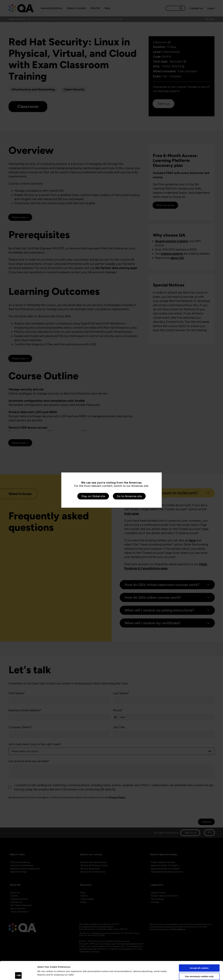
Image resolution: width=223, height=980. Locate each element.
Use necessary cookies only (199, 958)
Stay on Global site (93, 496)
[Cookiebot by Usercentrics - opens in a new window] (18, 974)
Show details (44, 974)
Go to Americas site (129, 496)
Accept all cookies (199, 950)
